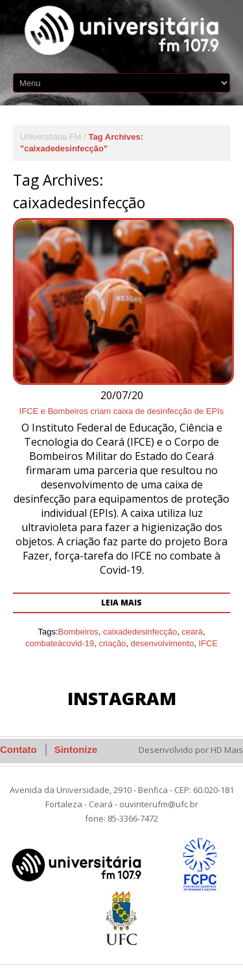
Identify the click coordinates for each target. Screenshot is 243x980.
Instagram (122, 698)
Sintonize (76, 749)
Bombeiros (78, 632)
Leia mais (121, 603)
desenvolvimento (163, 643)
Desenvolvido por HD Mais (191, 750)
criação (112, 643)
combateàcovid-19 (60, 643)
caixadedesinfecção (140, 632)
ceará (192, 632)
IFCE (208, 643)
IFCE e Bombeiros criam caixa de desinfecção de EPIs (122, 411)
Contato (18, 749)
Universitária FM (51, 137)
